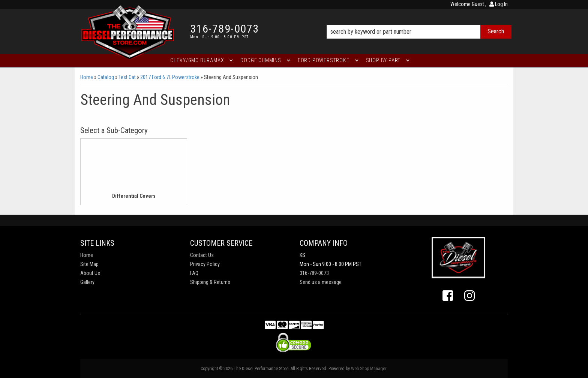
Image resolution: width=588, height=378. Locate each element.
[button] (419, 21)
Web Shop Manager (369, 369)
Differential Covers (134, 196)
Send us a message (321, 282)
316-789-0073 (314, 273)
